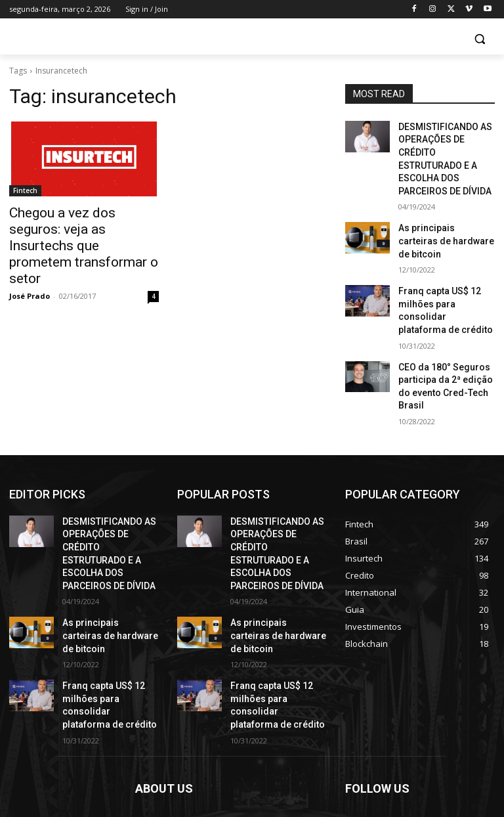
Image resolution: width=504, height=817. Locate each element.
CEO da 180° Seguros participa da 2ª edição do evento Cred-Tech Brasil (444, 320)
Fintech (25, 190)
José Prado (30, 272)
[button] (479, 39)
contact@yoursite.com (225, 758)
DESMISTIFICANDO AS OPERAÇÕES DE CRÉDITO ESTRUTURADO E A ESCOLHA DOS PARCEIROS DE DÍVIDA (446, 148)
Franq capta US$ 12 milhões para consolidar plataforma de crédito (443, 263)
